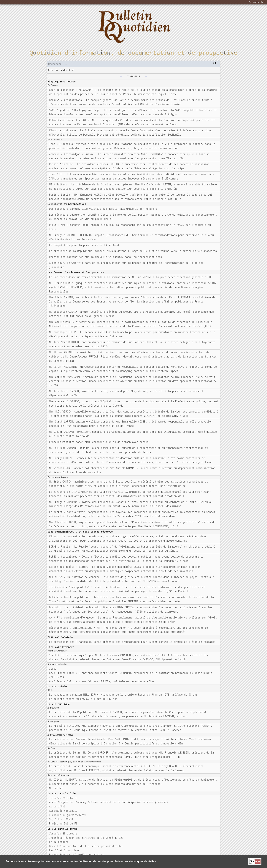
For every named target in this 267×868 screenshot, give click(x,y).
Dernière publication (61, 70)
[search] (133, 64)
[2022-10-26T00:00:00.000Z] (121, 77)
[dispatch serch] (215, 64)
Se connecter (257, 2)
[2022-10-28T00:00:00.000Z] (146, 77)
